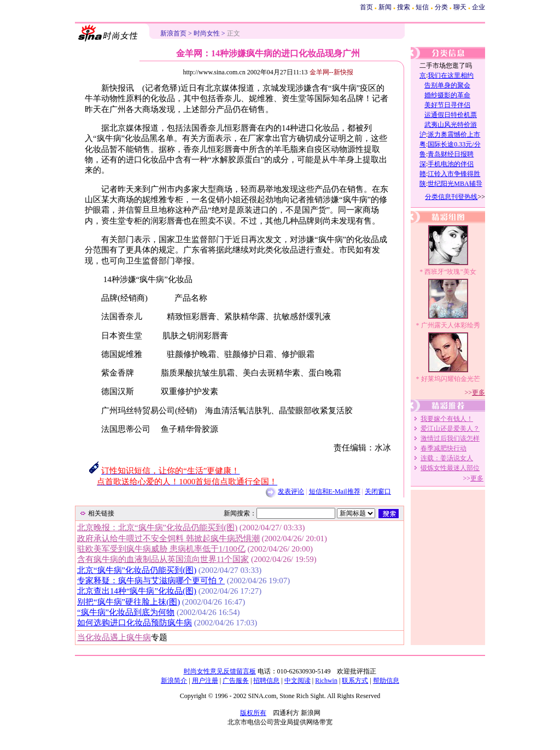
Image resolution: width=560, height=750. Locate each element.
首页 (366, 7)
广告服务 (236, 681)
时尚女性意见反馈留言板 (220, 671)
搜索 (404, 7)
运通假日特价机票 (451, 115)
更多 (479, 392)
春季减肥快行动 (444, 448)
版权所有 (253, 713)
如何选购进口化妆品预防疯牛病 (135, 623)
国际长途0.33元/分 (454, 144)
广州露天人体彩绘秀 (451, 325)
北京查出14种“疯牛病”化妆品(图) (137, 591)
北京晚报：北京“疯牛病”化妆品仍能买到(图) (157, 528)
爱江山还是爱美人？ (450, 429)
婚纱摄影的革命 (447, 95)
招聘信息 (266, 681)
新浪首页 (173, 33)
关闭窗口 (378, 491)
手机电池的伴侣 (451, 164)
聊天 (460, 7)
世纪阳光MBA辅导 (455, 184)
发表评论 (291, 491)
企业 (479, 7)
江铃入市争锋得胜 (454, 174)
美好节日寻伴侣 (447, 105)
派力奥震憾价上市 (454, 134)
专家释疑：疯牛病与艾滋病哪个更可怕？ (151, 581)
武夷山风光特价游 (451, 125)
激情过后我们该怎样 (450, 438)
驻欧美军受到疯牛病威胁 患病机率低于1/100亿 (161, 549)
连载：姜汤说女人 (447, 458)
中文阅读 (297, 681)
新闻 (385, 7)
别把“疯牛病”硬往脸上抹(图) (129, 602)
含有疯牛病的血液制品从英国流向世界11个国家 (163, 559)
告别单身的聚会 (447, 85)
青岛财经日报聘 (451, 154)
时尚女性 (207, 33)
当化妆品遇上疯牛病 (114, 637)
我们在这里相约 (451, 75)
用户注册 (205, 681)
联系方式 (355, 681)
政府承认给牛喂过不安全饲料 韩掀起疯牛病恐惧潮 (168, 538)
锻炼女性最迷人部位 (450, 468)
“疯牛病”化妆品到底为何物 (126, 612)
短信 (422, 7)
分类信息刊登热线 (451, 197)
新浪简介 (174, 681)
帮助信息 (386, 681)
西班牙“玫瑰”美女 (450, 272)
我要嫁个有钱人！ (447, 419)
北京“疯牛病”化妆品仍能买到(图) (137, 570)
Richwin (326, 681)
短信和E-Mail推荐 (335, 491)
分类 (441, 7)
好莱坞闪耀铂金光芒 (451, 379)
